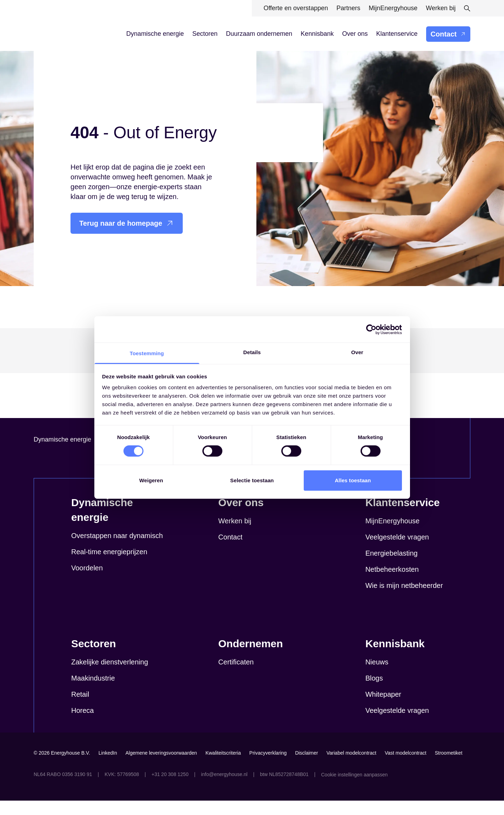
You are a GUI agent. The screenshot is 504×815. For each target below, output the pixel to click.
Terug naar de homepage (127, 223)
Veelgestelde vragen (397, 551)
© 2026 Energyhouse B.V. (62, 767)
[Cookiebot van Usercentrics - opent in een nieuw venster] (371, 329)
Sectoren (205, 34)
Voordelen (87, 582)
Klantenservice (397, 34)
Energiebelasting (392, 568)
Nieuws (377, 676)
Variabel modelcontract (351, 767)
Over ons (355, 34)
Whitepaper (383, 709)
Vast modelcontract (406, 767)
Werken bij (235, 535)
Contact (448, 34)
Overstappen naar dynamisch (117, 550)
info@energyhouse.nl (224, 789)
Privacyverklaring (268, 767)
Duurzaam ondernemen (259, 34)
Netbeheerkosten (392, 584)
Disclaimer (306, 767)
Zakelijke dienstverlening (110, 676)
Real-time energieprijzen (109, 566)
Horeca (82, 725)
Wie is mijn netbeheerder (404, 600)
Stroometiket (449, 767)
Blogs (374, 693)
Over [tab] (357, 352)
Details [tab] (252, 352)
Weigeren (151, 480)
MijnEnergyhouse (393, 535)
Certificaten (236, 676)
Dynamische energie (155, 34)
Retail (80, 709)
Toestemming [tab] (147, 353)
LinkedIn (108, 767)
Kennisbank (317, 34)
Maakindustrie (93, 693)
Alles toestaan (353, 480)
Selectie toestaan (252, 480)
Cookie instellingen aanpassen (354, 789)
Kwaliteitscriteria (223, 767)
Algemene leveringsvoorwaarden (161, 767)
